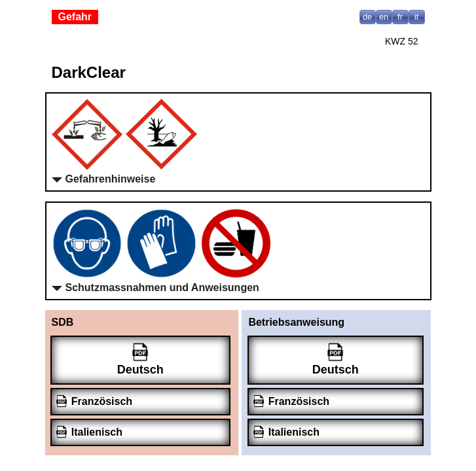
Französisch (102, 401)
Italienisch (97, 432)
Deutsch (140, 370)
